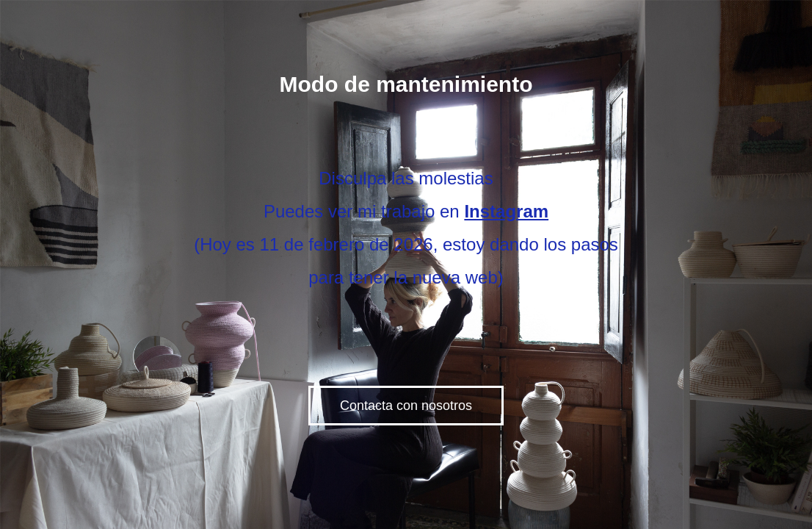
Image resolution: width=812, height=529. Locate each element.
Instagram (506, 211)
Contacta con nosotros (406, 406)
